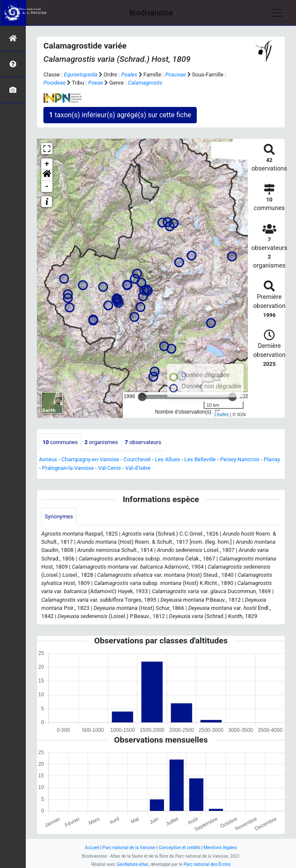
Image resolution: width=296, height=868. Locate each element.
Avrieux (48, 459)
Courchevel (137, 459)
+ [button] (47, 164)
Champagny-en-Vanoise (90, 459)
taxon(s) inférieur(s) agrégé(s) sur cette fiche (120, 115)
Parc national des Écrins (207, 864)
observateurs (143, 442)
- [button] (47, 186)
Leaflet (221, 414)
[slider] (142, 397)
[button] (47, 175)
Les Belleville (200, 459)
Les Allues (168, 459)
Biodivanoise (151, 13)
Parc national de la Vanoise (129, 848)
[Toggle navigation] (277, 13)
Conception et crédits (179, 848)
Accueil (92, 848)
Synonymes (59, 516)
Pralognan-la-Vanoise (68, 468)
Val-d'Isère (138, 468)
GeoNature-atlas (133, 864)
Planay (272, 459)
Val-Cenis (109, 468)
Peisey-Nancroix (240, 459)
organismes (101, 442)
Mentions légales (220, 848)
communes (60, 442)
